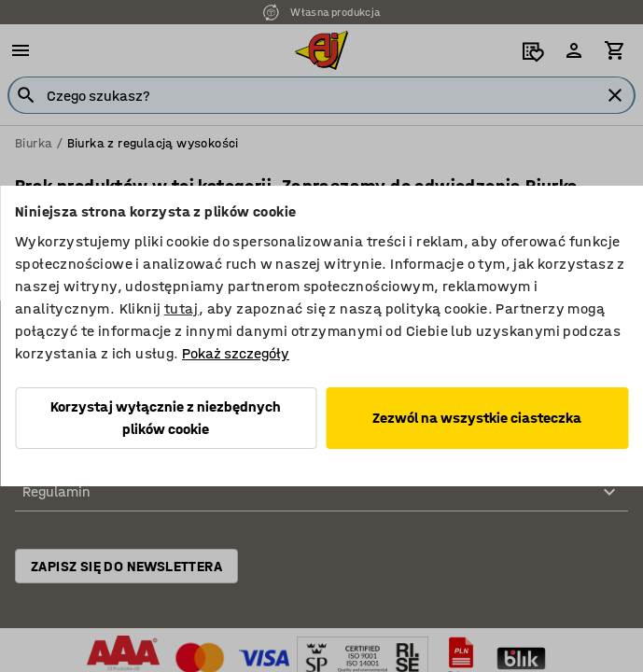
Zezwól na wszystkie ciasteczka (477, 418)
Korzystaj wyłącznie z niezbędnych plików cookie (166, 418)
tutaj (182, 308)
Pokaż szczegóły (236, 353)
